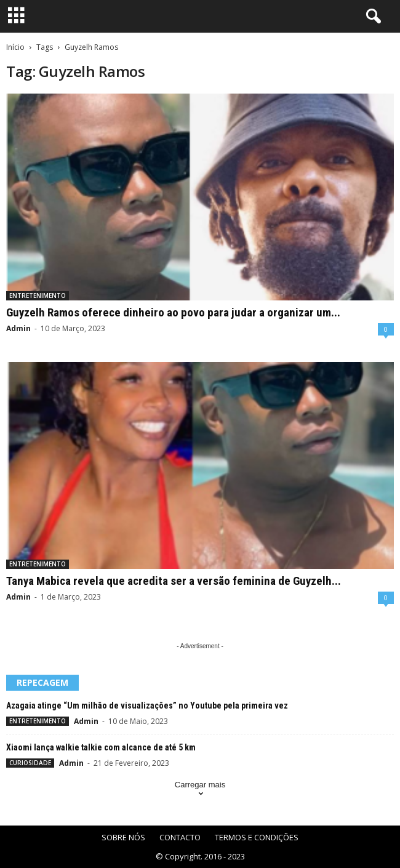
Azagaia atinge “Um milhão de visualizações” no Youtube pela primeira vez (147, 705)
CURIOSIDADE (30, 763)
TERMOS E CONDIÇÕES (257, 837)
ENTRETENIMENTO (38, 295)
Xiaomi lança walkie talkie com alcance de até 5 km (101, 747)
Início (15, 47)
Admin (18, 328)
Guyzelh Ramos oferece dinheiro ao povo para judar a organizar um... (173, 312)
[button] (371, 17)
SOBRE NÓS (123, 837)
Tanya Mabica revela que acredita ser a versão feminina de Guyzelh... (174, 581)
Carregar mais (200, 790)
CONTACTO (180, 837)
